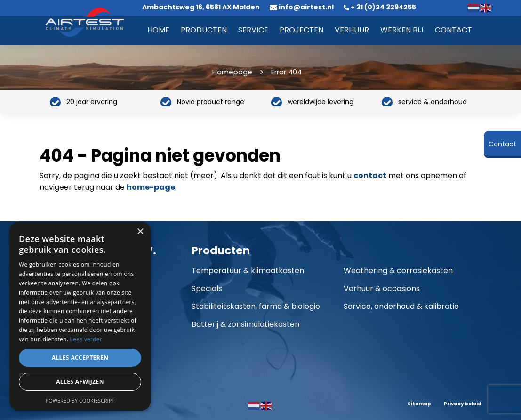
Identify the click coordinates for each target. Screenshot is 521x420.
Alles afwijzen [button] (80, 382)
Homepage (232, 72)
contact (370, 175)
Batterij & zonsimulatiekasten (245, 324)
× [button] (140, 232)
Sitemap (419, 404)
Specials (207, 288)
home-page (151, 187)
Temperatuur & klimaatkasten (248, 271)
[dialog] (80, 316)
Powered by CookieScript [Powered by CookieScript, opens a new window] (80, 400)
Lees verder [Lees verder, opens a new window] (86, 339)
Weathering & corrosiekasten (398, 271)
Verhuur (352, 30)
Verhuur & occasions (382, 288)
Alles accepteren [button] (80, 358)
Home (158, 30)
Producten (204, 30)
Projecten (301, 30)
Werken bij (402, 30)
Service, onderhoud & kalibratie (401, 306)
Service (253, 30)
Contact (453, 30)
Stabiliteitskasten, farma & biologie (256, 306)
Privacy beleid (463, 404)
